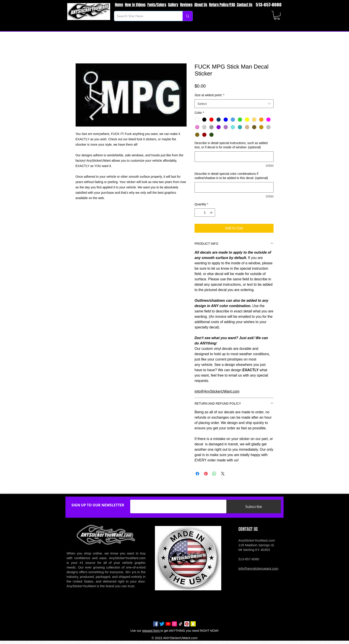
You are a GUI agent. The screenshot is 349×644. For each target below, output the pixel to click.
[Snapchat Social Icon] (193, 624)
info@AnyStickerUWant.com (217, 391)
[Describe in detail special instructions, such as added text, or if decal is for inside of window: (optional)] (234, 157)
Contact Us (244, 5)
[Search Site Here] (145, 16)
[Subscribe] (254, 506)
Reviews (186, 5)
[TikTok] (181, 624)
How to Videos (135, 5)
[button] (277, 15)
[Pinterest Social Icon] (187, 624)
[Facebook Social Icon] (156, 624)
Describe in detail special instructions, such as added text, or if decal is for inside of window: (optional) (231, 145)
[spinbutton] (205, 213)
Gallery (173, 5)
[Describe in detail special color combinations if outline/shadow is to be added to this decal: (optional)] (234, 187)
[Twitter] (162, 624)
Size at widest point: (209, 95)
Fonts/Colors (157, 5)
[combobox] (234, 104)
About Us (201, 5)
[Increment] (212, 213)
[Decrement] (198, 213)
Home (119, 5)
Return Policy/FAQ (222, 5)
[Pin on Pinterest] (206, 474)
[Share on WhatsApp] (214, 474)
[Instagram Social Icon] (174, 624)
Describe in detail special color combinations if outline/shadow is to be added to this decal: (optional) (231, 176)
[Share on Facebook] (197, 474)
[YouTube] (168, 624)
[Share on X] (223, 474)
